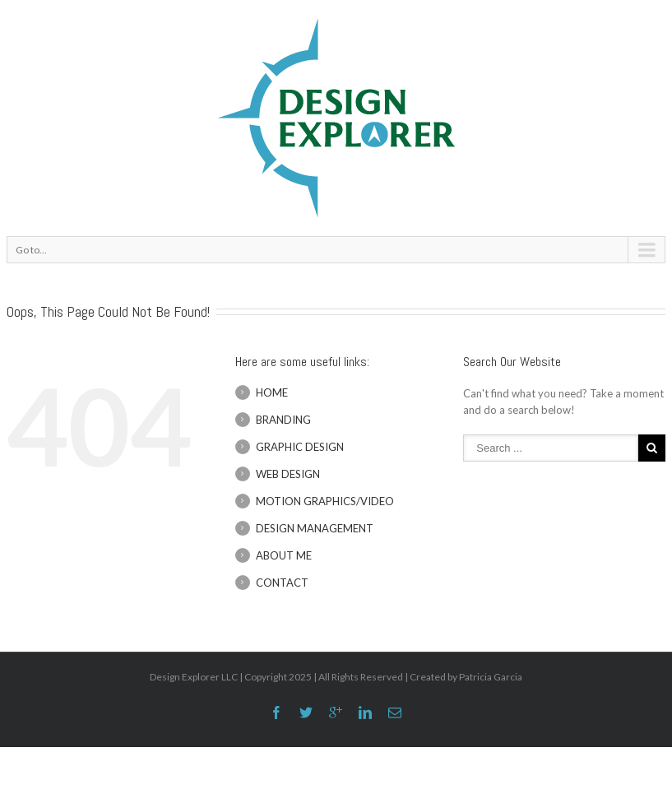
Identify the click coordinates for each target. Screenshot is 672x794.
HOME (272, 392)
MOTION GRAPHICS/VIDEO (325, 501)
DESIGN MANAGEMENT (315, 528)
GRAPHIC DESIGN (300, 447)
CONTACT (282, 583)
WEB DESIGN (288, 474)
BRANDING (283, 420)
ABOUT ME (284, 555)
